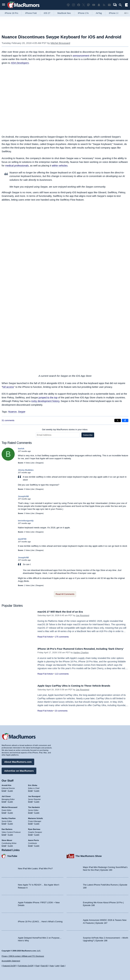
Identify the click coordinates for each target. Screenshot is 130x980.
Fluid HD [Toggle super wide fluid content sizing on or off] (44, 966)
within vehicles (60, 166)
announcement (81, 56)
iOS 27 (47, 13)
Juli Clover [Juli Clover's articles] (6, 796)
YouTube (12, 855)
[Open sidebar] (126, 5)
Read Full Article (45, 637)
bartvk (21, 449)
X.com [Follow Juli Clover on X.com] (10, 801)
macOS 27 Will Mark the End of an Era (62, 612)
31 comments (8, 420)
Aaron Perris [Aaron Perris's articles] (34, 839)
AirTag (99, 13)
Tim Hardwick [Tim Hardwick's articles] (34, 806)
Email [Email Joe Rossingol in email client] (30, 801)
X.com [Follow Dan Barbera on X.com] (10, 834)
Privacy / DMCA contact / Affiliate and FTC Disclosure (23, 956)
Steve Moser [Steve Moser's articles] (7, 839)
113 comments (62, 677)
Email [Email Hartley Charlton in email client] (4, 823)
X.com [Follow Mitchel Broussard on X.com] (10, 812)
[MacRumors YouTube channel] (94, 5)
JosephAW (23, 496)
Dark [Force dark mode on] (62, 966)
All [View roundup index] (126, 13)
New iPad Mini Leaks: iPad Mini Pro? (35, 868)
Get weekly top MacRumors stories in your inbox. (65, 429)
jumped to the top (48, 397)
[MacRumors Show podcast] (68, 5)
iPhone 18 (114, 13)
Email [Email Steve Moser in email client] (4, 845)
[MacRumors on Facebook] (79, 5)
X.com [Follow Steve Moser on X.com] (10, 845)
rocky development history (45, 401)
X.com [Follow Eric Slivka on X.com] (37, 790)
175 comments (62, 637)
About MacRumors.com (18, 761)
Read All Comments (65, 594)
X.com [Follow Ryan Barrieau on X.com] (37, 834)
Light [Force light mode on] (57, 966)
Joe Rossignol (83, 615)
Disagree (39, 463)
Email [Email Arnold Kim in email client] (4, 790)
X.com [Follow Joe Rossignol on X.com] (37, 801)
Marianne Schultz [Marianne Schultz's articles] (36, 818)
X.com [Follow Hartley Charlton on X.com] (10, 823)
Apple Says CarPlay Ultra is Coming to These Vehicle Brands (77, 686)
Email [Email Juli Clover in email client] (4, 801)
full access (8, 387)
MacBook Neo (64, 13)
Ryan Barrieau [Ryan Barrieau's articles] (34, 828)
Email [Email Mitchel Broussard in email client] (4, 812)
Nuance (12, 412)
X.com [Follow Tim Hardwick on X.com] (37, 812)
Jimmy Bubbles (26, 470)
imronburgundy (26, 521)
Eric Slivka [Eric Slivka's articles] (33, 784)
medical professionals (17, 166)
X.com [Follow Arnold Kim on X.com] (10, 790)
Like (33, 463)
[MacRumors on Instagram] (73, 5)
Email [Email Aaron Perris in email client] (30, 845)
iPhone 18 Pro (11, 13)
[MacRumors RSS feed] (104, 5)
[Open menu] (4, 5)
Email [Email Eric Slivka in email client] (30, 790)
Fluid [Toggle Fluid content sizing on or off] (37, 966)
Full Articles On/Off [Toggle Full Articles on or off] (26, 966)
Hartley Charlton (81, 656)
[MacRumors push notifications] (99, 5)
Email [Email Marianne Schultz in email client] (30, 823)
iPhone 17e (83, 13)
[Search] (121, 5)
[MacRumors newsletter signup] (109, 5)
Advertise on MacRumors (19, 770)
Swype (22, 412)
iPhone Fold (31, 13)
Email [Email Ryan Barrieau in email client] (30, 834)
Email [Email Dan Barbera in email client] (4, 834)
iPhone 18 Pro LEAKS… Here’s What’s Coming (40, 921)
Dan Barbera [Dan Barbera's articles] (7, 828)
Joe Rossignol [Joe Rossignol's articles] (34, 796)
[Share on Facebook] (125, 420)
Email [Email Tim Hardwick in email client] (30, 812)
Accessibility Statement (11, 961)
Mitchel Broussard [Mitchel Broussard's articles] (9, 806)
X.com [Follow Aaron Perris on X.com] (37, 845)
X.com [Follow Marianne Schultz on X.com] (37, 823)
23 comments (61, 711)
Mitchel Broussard (60, 43)
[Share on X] (118, 420)
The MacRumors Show (89, 855)
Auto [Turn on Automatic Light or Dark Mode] (52, 966)
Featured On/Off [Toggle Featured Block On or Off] (9, 966)
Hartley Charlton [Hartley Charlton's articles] (9, 818)
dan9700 (22, 539)
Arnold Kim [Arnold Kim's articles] (6, 784)
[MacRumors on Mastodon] (88, 5)
